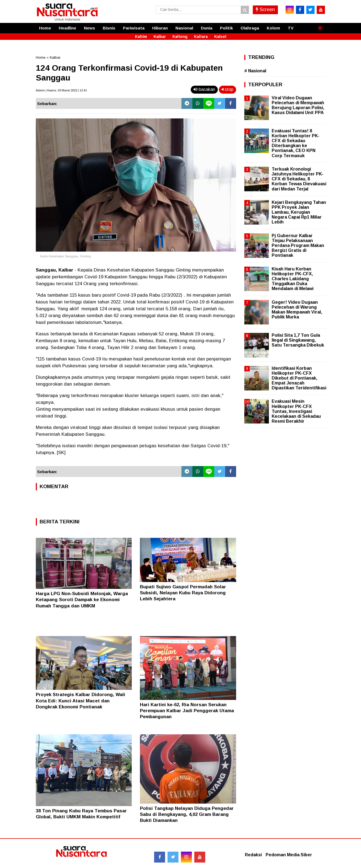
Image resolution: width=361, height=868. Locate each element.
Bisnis (109, 28)
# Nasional (255, 71)
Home (45, 28)
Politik (226, 28)
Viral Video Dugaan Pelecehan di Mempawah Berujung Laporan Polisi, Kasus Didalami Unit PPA (298, 105)
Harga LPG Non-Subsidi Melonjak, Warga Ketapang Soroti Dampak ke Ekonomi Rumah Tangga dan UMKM (82, 600)
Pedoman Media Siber (289, 855)
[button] (320, 26)
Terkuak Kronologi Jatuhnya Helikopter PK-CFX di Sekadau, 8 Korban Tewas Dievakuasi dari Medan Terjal (299, 179)
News (89, 28)
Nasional (184, 28)
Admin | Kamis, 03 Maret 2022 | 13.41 (61, 90)
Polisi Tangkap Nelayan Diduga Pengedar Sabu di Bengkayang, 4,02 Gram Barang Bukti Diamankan (187, 814)
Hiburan (160, 28)
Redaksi (253, 855)
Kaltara (201, 37)
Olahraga (250, 28)
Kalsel (220, 37)
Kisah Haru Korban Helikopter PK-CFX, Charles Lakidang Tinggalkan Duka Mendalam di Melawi (293, 279)
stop (228, 89)
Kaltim (141, 37)
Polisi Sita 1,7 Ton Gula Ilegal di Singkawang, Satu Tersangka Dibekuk (298, 340)
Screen (265, 10)
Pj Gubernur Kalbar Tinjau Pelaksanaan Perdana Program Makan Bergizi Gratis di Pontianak (298, 246)
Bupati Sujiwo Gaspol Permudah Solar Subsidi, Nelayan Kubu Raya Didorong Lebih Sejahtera (183, 593)
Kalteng (180, 37)
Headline (67, 28)
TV (291, 28)
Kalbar (160, 37)
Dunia (207, 28)
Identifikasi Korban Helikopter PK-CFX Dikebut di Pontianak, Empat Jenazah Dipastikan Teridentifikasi (299, 378)
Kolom (273, 28)
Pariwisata (134, 28)
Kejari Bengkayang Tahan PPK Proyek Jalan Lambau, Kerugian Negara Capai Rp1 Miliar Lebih (299, 212)
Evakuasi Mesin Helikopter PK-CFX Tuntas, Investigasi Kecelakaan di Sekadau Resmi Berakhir (296, 411)
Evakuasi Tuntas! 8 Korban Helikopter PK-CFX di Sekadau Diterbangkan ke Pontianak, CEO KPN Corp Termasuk (296, 143)
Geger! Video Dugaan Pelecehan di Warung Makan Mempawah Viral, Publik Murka (297, 310)
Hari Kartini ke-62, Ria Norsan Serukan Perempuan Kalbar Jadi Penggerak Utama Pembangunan (187, 711)
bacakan (204, 89)
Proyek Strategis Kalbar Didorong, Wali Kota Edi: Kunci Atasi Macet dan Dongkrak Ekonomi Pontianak (80, 701)
